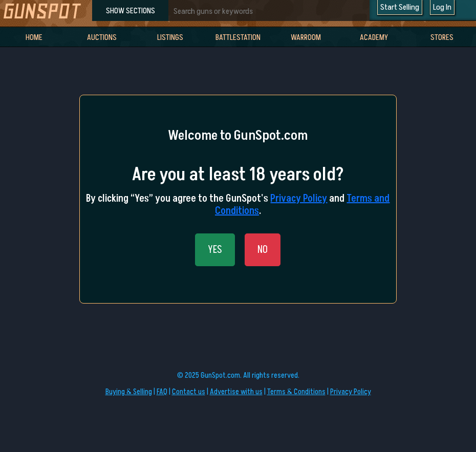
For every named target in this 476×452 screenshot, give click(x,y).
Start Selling (400, 7)
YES (215, 250)
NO (263, 250)
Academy (374, 37)
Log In (442, 7)
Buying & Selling (129, 392)
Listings (170, 37)
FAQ (162, 392)
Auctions (102, 37)
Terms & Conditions (296, 392)
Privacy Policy (299, 199)
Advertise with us (236, 392)
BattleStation (238, 37)
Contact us (189, 392)
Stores (442, 37)
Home (34, 37)
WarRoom (306, 37)
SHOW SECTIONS (131, 11)
